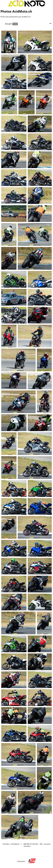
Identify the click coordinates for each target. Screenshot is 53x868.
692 (34, 844)
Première (6, 844)
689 (25, 844)
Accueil (8, 24)
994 (41, 844)
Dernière (27, 846)
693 (37, 844)
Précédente (15, 844)
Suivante (47, 844)
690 (28, 844)
